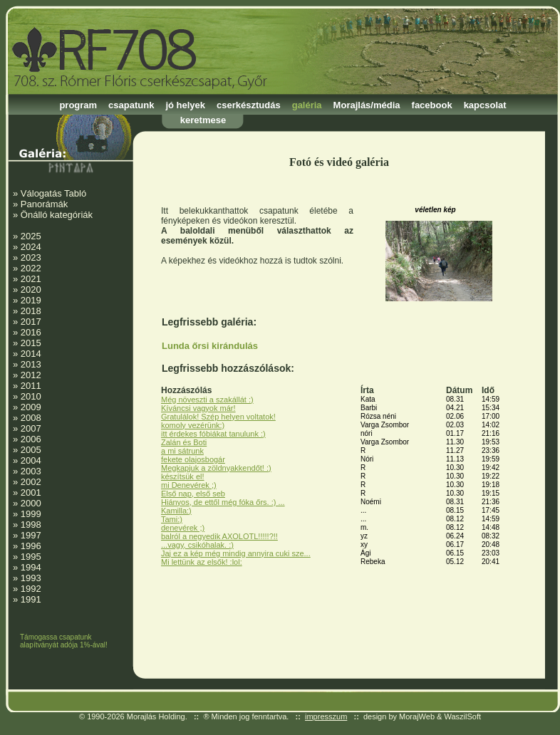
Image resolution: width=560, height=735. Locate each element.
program (78, 105)
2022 (31, 268)
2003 (31, 471)
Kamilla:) (176, 511)
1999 (31, 514)
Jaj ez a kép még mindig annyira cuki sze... (236, 553)
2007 (31, 428)
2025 (31, 236)
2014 (31, 354)
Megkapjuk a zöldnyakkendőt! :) (216, 468)
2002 (31, 482)
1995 (31, 557)
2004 (31, 460)
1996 (31, 546)
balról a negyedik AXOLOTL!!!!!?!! (219, 536)
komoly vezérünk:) (193, 425)
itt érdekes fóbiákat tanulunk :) (213, 434)
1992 (31, 589)
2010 (31, 396)
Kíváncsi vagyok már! (198, 408)
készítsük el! (183, 476)
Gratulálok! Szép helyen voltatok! (218, 417)
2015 (31, 343)
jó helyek (185, 105)
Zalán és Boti (184, 442)
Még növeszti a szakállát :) (207, 400)
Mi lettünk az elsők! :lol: (202, 562)
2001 (31, 492)
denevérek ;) (183, 528)
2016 (31, 332)
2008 (31, 418)
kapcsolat (485, 105)
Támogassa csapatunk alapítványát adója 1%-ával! (64, 641)
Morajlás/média (367, 105)
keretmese (203, 120)
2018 (31, 311)
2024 (31, 247)
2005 (31, 450)
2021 (31, 279)
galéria (307, 105)
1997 (31, 535)
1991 (31, 599)
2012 (31, 375)
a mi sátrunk (182, 451)
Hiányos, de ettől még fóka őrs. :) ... (223, 502)
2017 (31, 322)
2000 (31, 503)
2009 (31, 407)
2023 (31, 257)
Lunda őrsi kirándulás (210, 346)
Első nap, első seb (193, 494)
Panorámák (44, 204)
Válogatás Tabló (53, 193)
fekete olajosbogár (193, 459)
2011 (31, 386)
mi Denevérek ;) (189, 485)
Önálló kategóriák (57, 215)
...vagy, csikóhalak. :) (197, 545)
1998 (31, 525)
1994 (31, 567)
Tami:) (172, 519)
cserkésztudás (249, 105)
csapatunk (131, 105)
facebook (432, 105)
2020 (31, 290)
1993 (31, 578)
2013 (31, 364)
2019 (31, 300)
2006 (31, 439)
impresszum (326, 716)
